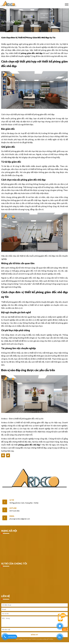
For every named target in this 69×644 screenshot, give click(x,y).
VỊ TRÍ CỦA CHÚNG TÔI (14, 563)
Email (12, 516)
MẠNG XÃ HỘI (9, 531)
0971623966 (12, 637)
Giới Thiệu (6, 495)
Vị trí (12, 500)
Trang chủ (5, 25)
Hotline (13, 508)
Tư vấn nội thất (12, 21)
